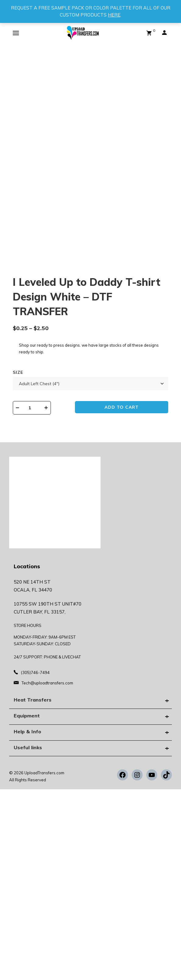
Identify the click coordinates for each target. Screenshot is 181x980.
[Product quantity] (32, 408)
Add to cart (122, 407)
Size (18, 372)
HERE (114, 15)
